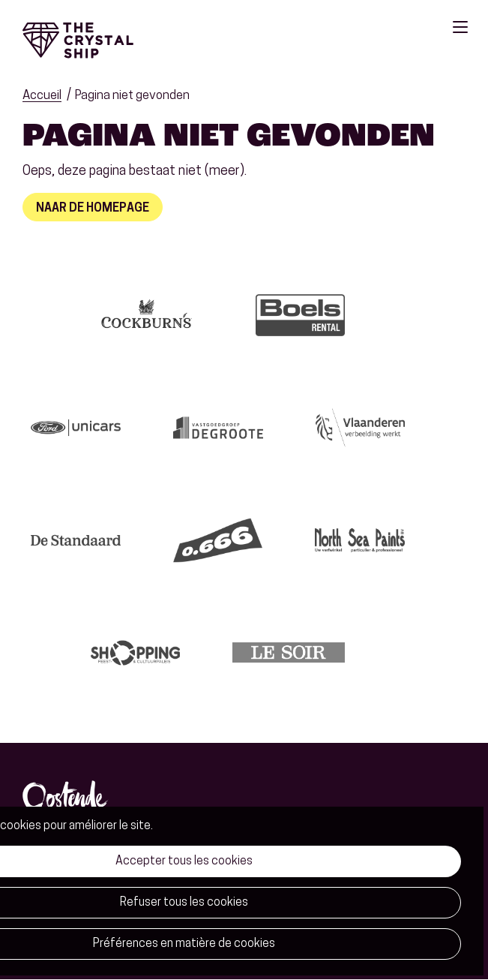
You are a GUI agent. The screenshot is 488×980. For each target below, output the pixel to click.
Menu (460, 27)
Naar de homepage (93, 209)
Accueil (42, 96)
